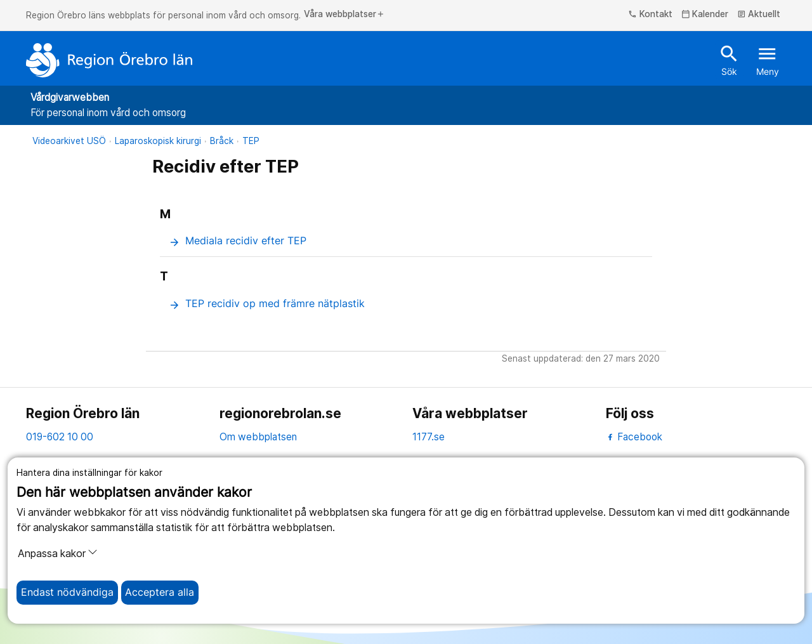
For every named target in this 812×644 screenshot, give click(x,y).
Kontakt (650, 15)
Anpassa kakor (58, 553)
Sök (729, 60)
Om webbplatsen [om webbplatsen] (258, 437)
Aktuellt (759, 15)
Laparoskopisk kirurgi (158, 141)
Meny (768, 60)
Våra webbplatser (344, 15)
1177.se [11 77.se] (429, 437)
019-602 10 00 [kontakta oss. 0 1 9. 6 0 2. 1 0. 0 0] (60, 437)
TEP (251, 141)
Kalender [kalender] (705, 15)
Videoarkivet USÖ (69, 141)
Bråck (222, 141)
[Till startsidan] (109, 60)
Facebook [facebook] (634, 437)
